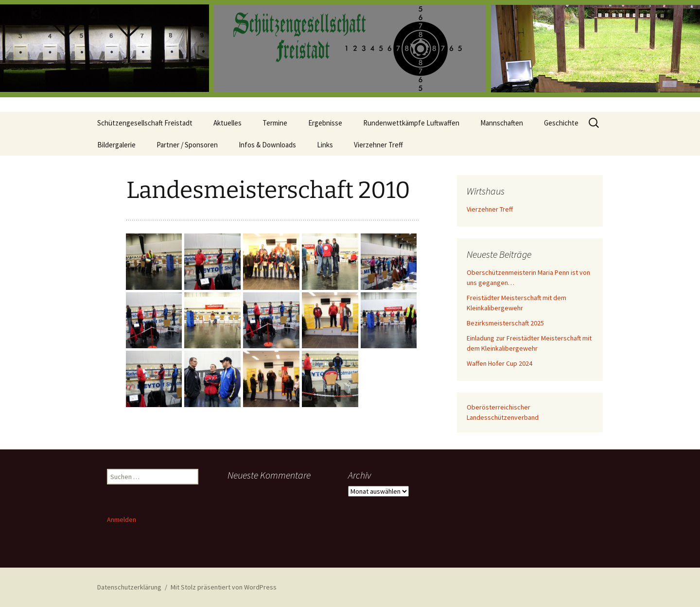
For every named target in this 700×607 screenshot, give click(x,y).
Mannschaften (502, 123)
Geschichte (561, 123)
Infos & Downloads (267, 145)
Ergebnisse (325, 123)
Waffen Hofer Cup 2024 (499, 363)
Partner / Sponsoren (187, 145)
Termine (275, 123)
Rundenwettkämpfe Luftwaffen (411, 123)
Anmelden (122, 519)
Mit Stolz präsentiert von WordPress (224, 587)
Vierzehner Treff (378, 145)
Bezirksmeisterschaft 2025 (505, 323)
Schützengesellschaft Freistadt (145, 123)
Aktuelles (227, 123)
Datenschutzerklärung (129, 587)
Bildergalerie (116, 145)
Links (325, 145)
